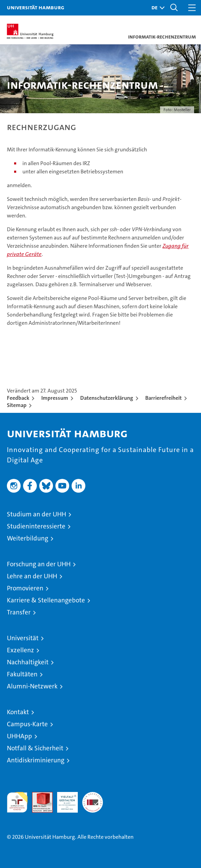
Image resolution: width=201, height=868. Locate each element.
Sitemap (17, 405)
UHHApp (19, 736)
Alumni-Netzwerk (32, 686)
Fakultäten (22, 674)
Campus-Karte (27, 724)
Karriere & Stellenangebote (46, 600)
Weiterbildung (28, 538)
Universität (23, 638)
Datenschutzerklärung (107, 398)
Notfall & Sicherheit (35, 748)
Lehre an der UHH (32, 576)
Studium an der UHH (36, 514)
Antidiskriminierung (36, 760)
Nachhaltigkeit (28, 662)
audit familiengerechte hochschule (17, 802)
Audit (39, 796)
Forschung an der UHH (39, 564)
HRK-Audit (64, 799)
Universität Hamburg (36, 7)
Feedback (18, 398)
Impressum (55, 398)
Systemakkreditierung (93, 796)
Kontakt (18, 712)
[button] (156, 8)
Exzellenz (20, 650)
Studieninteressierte (36, 526)
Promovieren (25, 588)
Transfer (19, 612)
